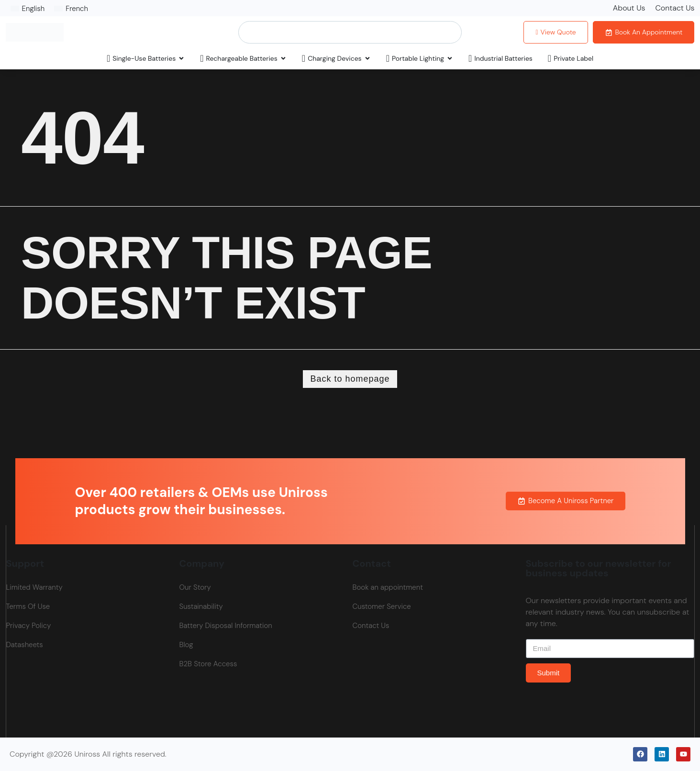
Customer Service (382, 606)
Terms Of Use (28, 606)
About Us (629, 8)
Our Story (195, 587)
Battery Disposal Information (226, 626)
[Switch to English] (28, 9)
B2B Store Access (208, 664)
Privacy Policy (29, 626)
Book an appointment (388, 587)
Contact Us (675, 8)
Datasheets (25, 645)
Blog (186, 645)
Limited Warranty (34, 587)
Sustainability (201, 606)
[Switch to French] (71, 9)
